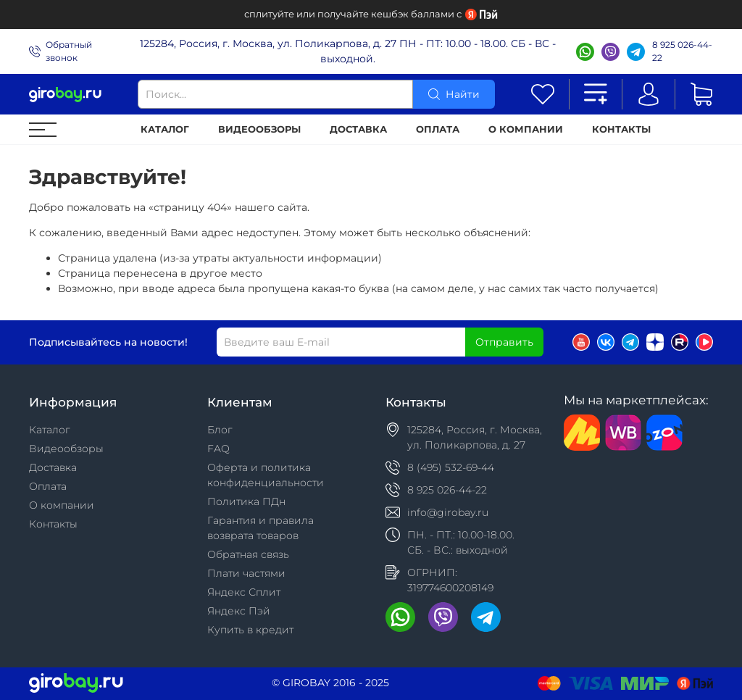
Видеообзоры (259, 129)
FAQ (218, 449)
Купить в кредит (250, 630)
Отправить (504, 342)
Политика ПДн (246, 501)
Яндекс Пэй (239, 611)
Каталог (165, 129)
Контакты (621, 129)
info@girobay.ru (448, 512)
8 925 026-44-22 (682, 51)
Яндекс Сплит (244, 592)
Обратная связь (248, 554)
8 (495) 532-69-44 (451, 467)
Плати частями (246, 573)
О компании (526, 129)
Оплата (438, 129)
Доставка (358, 129)
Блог (220, 430)
